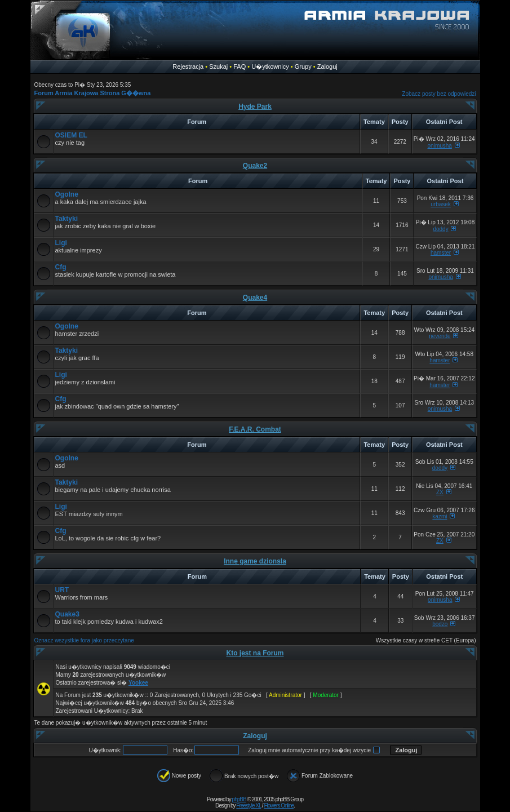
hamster (441, 253)
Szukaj (218, 66)
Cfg (61, 267)
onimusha (440, 146)
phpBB (239, 799)
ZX (440, 492)
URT (62, 590)
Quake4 (255, 298)
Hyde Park (255, 107)
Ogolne (67, 194)
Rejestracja (188, 66)
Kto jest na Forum (255, 653)
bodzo (440, 624)
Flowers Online (279, 806)
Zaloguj (327, 66)
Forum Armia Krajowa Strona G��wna (93, 93)
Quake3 (67, 614)
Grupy (303, 66)
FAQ (240, 66)
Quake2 (255, 166)
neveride (440, 336)
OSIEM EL (71, 135)
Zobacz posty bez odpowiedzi (439, 94)
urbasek (441, 204)
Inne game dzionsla (255, 561)
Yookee (138, 683)
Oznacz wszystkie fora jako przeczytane (84, 640)
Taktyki (66, 219)
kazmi (440, 516)
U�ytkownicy (270, 66)
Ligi (61, 243)
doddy (440, 229)
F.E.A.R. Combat (255, 429)
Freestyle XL (249, 806)
